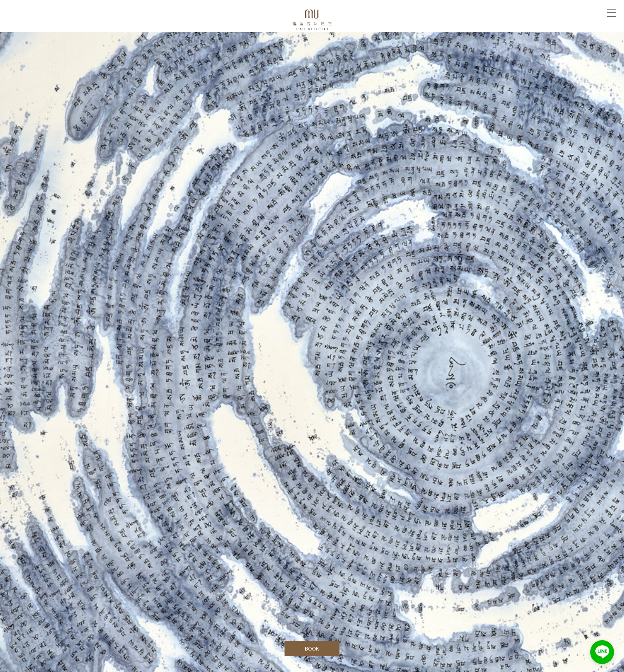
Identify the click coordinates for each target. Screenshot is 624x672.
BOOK (312, 649)
